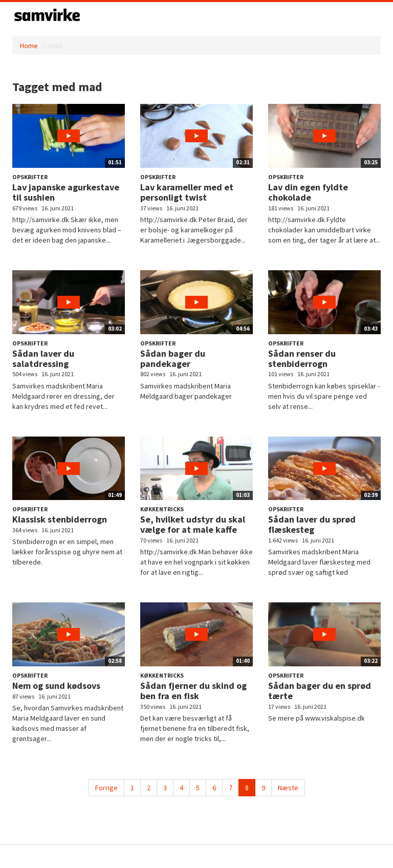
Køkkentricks (162, 509)
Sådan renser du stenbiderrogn (302, 359)
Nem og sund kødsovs (56, 686)
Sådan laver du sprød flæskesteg (312, 524)
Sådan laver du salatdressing (43, 359)
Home (29, 46)
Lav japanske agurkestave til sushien (66, 192)
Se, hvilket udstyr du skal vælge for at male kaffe (193, 524)
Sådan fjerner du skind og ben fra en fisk (193, 691)
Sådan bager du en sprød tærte (320, 691)
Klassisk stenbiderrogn (60, 519)
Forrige (106, 788)
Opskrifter (30, 177)
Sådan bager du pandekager (173, 359)
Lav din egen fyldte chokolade (308, 192)
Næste (288, 788)
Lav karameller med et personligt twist (187, 192)
